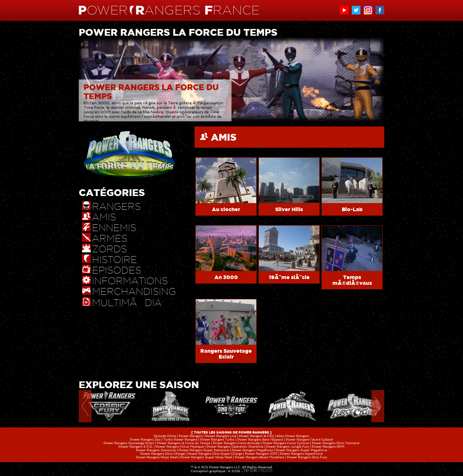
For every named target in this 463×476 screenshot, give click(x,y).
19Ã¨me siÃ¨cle (289, 277)
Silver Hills (289, 209)
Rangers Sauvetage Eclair (226, 354)
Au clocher (226, 209)
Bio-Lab (352, 209)
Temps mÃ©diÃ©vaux (352, 280)
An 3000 (226, 277)
